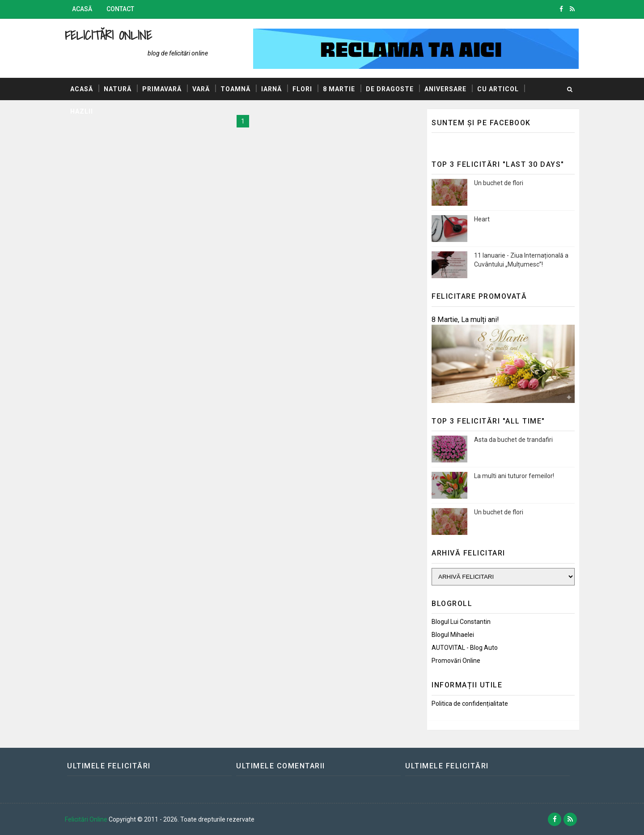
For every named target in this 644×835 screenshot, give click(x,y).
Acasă (82, 9)
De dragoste (390, 89)
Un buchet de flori (499, 183)
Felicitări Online (108, 35)
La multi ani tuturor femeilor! (514, 476)
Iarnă (271, 89)
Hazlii (82, 111)
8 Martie (339, 89)
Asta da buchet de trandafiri (513, 440)
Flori (302, 89)
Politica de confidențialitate (470, 704)
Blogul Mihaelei (453, 635)
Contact (120, 9)
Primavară (162, 89)
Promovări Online (456, 661)
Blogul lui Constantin (461, 622)
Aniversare (445, 89)
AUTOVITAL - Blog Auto (465, 648)
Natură (118, 89)
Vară (201, 89)
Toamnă (235, 89)
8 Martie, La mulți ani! (465, 320)
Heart (482, 219)
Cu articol (498, 89)
